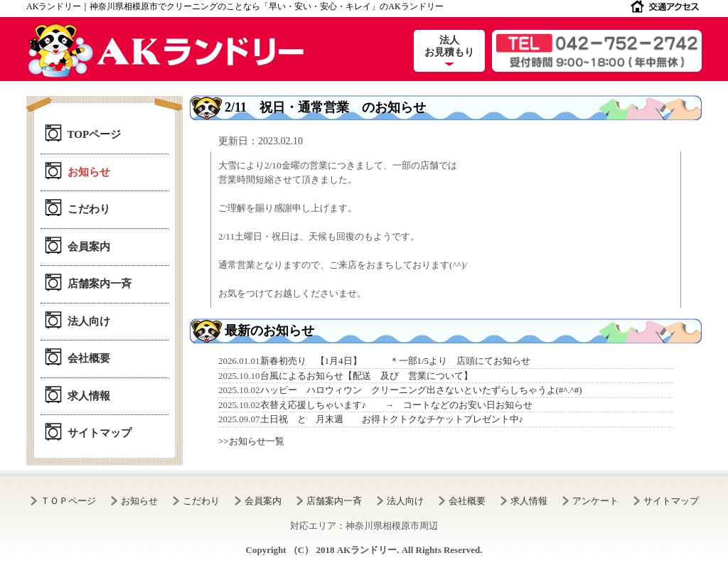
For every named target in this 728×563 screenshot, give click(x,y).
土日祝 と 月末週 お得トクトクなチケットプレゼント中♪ (392, 419)
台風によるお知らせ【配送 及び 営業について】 (366, 376)
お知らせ (89, 172)
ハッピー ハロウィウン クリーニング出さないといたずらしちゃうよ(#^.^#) (421, 390)
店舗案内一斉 (100, 284)
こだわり (89, 209)
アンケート (595, 501)
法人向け (89, 321)
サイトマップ (100, 433)
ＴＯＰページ (68, 501)
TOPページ (95, 134)
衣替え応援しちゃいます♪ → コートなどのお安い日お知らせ (397, 405)
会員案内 (89, 247)
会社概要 (89, 358)
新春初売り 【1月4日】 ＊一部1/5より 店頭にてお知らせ (396, 361)
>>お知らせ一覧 (251, 441)
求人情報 (89, 396)
